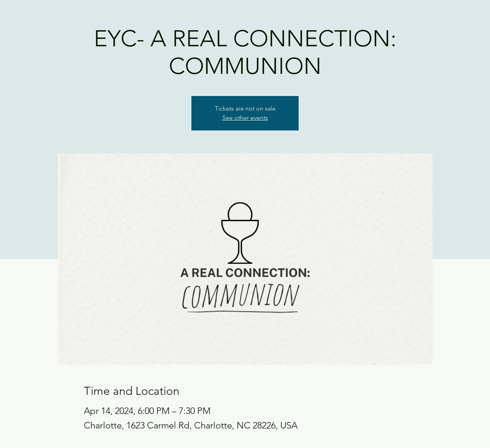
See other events (245, 118)
